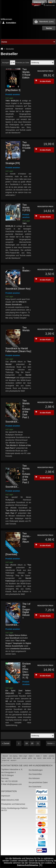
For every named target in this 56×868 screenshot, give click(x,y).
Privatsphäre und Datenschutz (13, 804)
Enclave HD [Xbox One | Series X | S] (27, 671)
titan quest (17, 758)
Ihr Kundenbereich (41, 765)
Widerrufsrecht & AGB (10, 800)
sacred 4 (13, 760)
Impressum (6, 796)
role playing (13, 756)
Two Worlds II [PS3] (26, 208)
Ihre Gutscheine (35, 787)
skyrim (39, 758)
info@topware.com (14, 784)
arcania (24, 758)
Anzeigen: (6, 63)
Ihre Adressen (34, 778)
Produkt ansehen (13, 95)
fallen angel (23, 756)
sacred (10, 758)
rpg (35, 758)
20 (32, 743)
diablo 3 (31, 756)
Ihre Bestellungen (36, 770)
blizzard (5, 756)
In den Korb (43, 81)
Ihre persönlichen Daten (38, 783)
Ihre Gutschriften (35, 774)
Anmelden (9, 23)
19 (26, 743)
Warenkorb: (46, 22)
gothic (30, 758)
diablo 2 (39, 756)
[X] (41, 865)
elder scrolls (47, 758)
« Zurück (6, 743)
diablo (45, 756)
